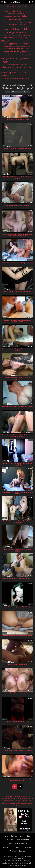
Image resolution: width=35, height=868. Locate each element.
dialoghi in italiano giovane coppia (15, 60)
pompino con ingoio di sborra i (17, 9)
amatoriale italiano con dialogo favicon (17, 78)
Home (6, 836)
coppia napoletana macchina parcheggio (17, 27)
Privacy (10, 844)
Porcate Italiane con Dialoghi (17, 664)
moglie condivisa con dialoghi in (17, 16)
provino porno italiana (17, 25)
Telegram (13, 851)
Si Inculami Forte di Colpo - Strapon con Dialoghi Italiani (17, 493)
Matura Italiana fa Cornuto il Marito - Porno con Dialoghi (17, 178)
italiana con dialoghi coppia (17, 51)
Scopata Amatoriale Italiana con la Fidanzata (17, 636)
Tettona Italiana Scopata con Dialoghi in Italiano (18, 263)
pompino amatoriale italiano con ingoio (10, 22)
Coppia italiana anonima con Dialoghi (18, 119)
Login (29, 836)
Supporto (22, 851)
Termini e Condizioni (22, 840)
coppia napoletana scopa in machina (14, 74)
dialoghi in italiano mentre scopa (17, 67)
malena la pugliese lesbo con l (17, 13)
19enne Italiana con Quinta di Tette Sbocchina (17, 607)
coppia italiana (11, 7)
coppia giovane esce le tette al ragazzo (15, 39)
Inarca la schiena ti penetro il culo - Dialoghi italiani (17, 550)
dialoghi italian (25, 22)
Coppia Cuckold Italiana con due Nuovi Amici (17, 750)
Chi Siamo (9, 840)
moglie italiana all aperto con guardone (17, 11)
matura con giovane (24, 35)
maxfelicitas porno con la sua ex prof (11, 54)
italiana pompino (17, 19)
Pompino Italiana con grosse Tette (17, 693)
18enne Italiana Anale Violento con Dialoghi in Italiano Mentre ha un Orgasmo (17, 235)
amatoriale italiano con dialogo (17, 29)
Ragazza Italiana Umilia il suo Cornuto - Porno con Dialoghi (17, 464)
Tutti (7, 92)
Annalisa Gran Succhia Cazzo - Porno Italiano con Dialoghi (17, 522)
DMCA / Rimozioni (21, 844)
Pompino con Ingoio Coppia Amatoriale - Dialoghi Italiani (18, 378)
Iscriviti (22, 836)
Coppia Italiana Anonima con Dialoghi (18, 205)
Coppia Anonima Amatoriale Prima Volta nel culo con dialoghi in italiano (17, 436)
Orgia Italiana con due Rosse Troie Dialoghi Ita (17, 578)
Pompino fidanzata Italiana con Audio (17, 722)
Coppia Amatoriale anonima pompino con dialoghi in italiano (17, 321)
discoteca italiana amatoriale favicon (12, 56)
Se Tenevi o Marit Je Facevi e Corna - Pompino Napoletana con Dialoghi (17, 780)
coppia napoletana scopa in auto (17, 70)
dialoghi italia (22, 7)
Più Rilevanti (16, 92)
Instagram (29, 847)
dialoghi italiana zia (17, 32)
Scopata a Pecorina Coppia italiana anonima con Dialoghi (18, 350)
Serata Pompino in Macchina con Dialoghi (17, 292)
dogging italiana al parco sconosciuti (17, 48)
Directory (19, 847)
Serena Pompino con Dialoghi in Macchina (17, 148)
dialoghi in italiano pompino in (10, 35)
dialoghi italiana (25, 56)
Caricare (14, 836)
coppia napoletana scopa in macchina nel (17, 46)
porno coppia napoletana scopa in (17, 44)
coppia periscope (26, 54)
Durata (26, 92)
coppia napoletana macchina (17, 64)
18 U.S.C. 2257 (8, 847)
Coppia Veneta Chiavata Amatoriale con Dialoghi (17, 406)
